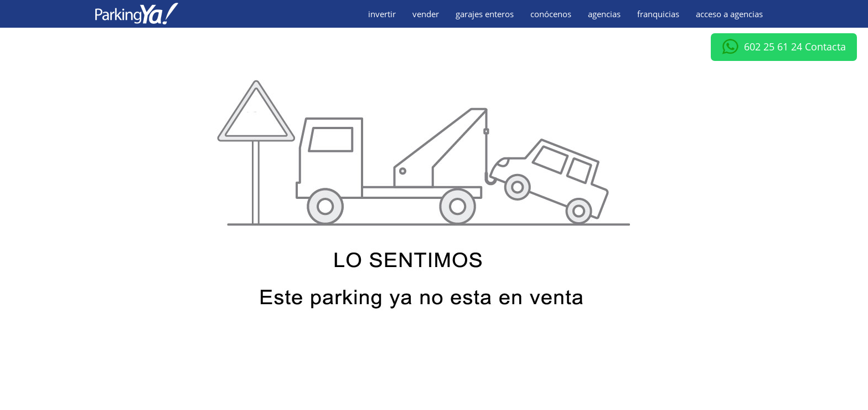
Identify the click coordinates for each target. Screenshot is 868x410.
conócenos (551, 14)
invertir (382, 14)
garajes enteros (485, 14)
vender (426, 14)
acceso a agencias (729, 14)
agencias (604, 14)
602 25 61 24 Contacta (784, 47)
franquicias (658, 14)
